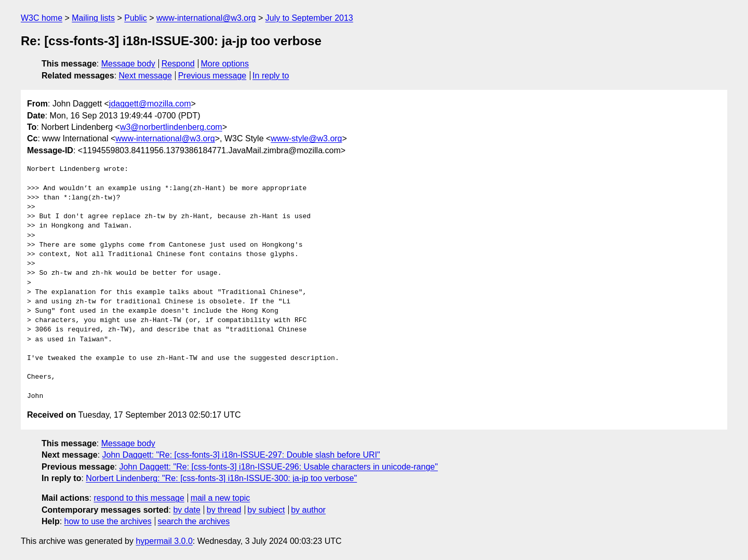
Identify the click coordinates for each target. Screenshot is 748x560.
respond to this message (139, 498)
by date (186, 510)
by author (308, 510)
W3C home (42, 18)
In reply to (271, 76)
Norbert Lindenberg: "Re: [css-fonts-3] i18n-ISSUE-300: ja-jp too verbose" (221, 478)
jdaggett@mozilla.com (150, 104)
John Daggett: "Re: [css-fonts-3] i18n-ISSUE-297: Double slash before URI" (241, 455)
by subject (266, 510)
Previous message (212, 76)
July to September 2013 (309, 18)
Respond (178, 64)
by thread (224, 510)
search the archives (194, 521)
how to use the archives (108, 521)
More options (225, 64)
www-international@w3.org (206, 18)
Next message (145, 76)
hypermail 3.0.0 (164, 541)
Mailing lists (93, 18)
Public (136, 18)
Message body (128, 64)
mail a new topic (221, 498)
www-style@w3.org (306, 138)
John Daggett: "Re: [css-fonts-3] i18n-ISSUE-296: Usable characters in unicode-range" (278, 467)
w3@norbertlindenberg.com (171, 127)
